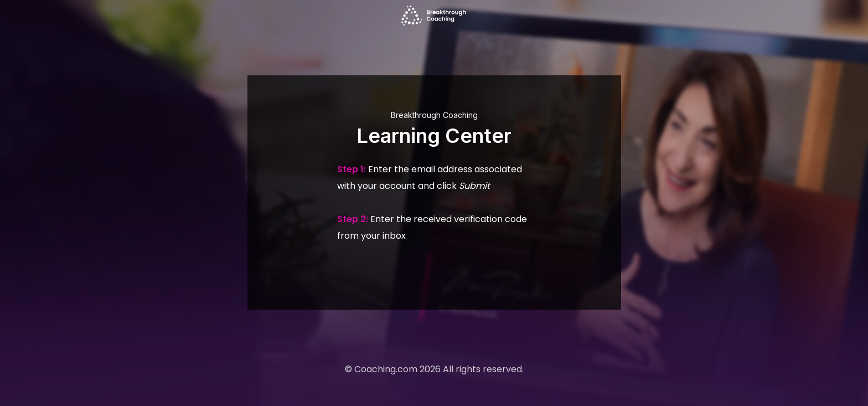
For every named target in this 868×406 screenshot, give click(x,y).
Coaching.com (386, 369)
